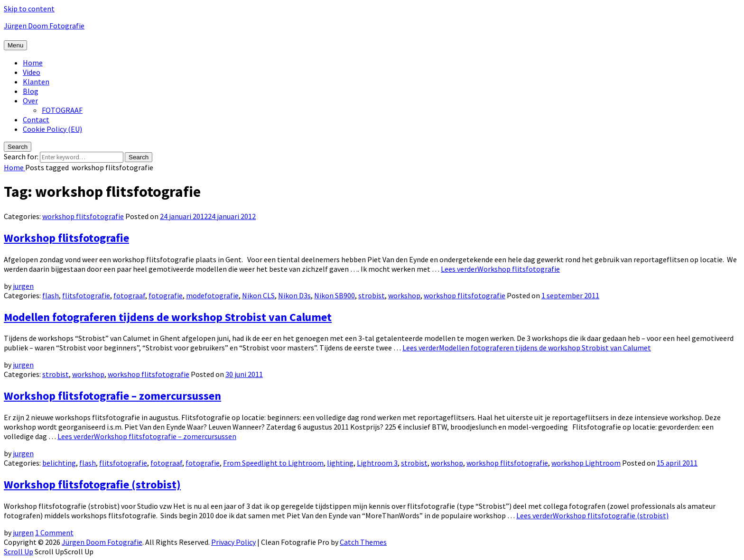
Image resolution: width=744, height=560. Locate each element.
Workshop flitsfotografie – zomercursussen (112, 396)
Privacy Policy (233, 542)
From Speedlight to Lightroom (273, 463)
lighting (340, 463)
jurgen (23, 286)
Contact (36, 119)
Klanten (36, 82)
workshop (404, 295)
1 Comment (54, 532)
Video (32, 72)
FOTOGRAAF (62, 110)
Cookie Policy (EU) (52, 129)
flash (51, 295)
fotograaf (129, 295)
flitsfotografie (86, 295)
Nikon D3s (294, 295)
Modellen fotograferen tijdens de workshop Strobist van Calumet (168, 317)
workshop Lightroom (586, 463)
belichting (59, 463)
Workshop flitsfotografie (66, 238)
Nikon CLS (258, 295)
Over (30, 101)
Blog (31, 91)
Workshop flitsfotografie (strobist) (92, 484)
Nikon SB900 (335, 295)
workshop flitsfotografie (83, 216)
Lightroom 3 (377, 463)
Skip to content (29, 9)
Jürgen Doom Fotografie (44, 26)
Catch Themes (363, 542)
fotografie (166, 295)
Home (33, 63)
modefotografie (212, 295)
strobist (372, 295)
